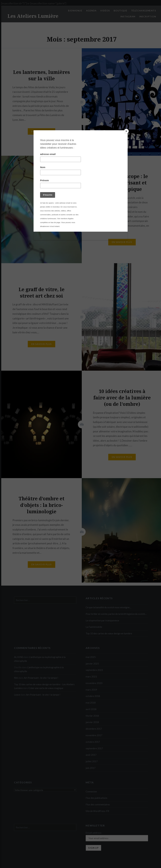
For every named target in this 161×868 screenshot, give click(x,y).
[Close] (127, 131)
